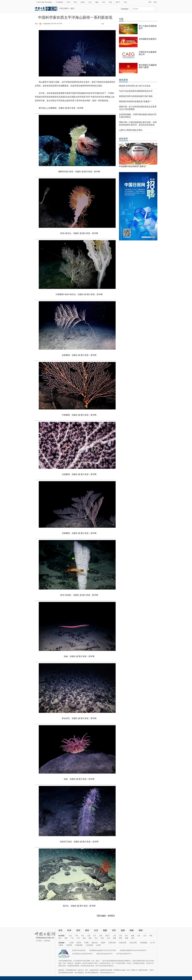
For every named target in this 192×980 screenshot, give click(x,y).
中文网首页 (59, 2)
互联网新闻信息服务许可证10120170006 (103, 950)
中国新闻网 (46, 24)
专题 (121, 19)
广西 (78, 938)
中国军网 (69, 945)
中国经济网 (122, 943)
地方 (126, 2)
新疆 (127, 938)
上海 (114, 936)
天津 (77, 936)
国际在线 (95, 943)
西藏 (115, 938)
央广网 (153, 943)
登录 (150, 2)
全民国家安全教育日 (148, 39)
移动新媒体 (125, 9)
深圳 (133, 938)
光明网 (61, 945)
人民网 (71, 943)
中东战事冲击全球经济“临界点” (133, 166)
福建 (133, 936)
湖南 (66, 938)
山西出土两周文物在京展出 (131, 130)
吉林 (101, 936)
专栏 (104, 2)
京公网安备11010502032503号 (82, 954)
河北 (83, 936)
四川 (96, 938)
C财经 (83, 2)
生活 (90, 2)
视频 (97, 2)
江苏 (120, 936)
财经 (87, 930)
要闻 (72, 8)
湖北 (60, 938)
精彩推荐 (123, 139)
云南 (108, 938)
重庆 (90, 938)
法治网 (98, 945)
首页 (60, 930)
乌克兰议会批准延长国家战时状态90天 (136, 91)
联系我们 (47, 941)
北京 (70, 936)
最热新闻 (123, 80)
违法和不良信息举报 (79, 950)
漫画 (123, 930)
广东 (72, 938)
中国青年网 (112, 943)
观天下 (118, 2)
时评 (68, 2)
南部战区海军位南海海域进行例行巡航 (136, 96)
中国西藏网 (143, 943)
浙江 (127, 936)
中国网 (86, 943)
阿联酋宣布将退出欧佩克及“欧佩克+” (135, 101)
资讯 (75, 2)
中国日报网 (63, 8)
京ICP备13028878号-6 (124, 954)
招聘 (141, 930)
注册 (155, 2)
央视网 (103, 943)
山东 (145, 936)
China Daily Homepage (44, 2)
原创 (110, 2)
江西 (139, 936)
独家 (132, 930)
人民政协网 (89, 945)
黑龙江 (108, 936)
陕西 (121, 938)
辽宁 (95, 936)
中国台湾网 (133, 943)
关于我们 (39, 941)
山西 (89, 936)
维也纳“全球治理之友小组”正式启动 (135, 86)
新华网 (79, 943)
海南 (84, 938)
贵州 (102, 938)
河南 (151, 936)
